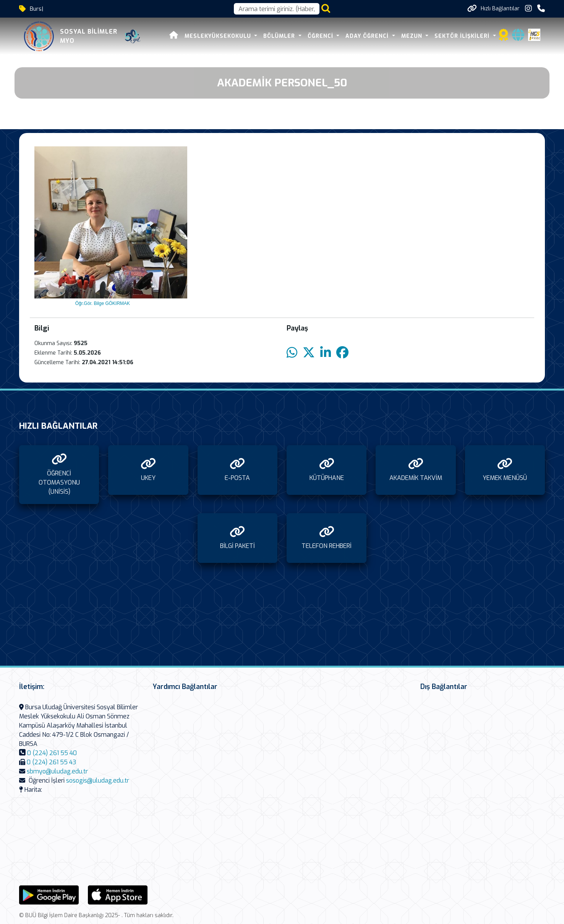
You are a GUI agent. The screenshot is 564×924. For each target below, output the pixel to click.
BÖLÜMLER (280, 36)
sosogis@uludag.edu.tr (98, 781)
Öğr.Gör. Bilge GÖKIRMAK (102, 303)
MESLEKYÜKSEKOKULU (219, 36)
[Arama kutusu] (277, 9)
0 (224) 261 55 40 (52, 753)
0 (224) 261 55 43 (51, 762)
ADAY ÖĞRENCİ (368, 36)
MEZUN (413, 36)
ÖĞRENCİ (321, 36)
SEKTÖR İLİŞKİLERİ (463, 36)
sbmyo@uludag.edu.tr (57, 771)
